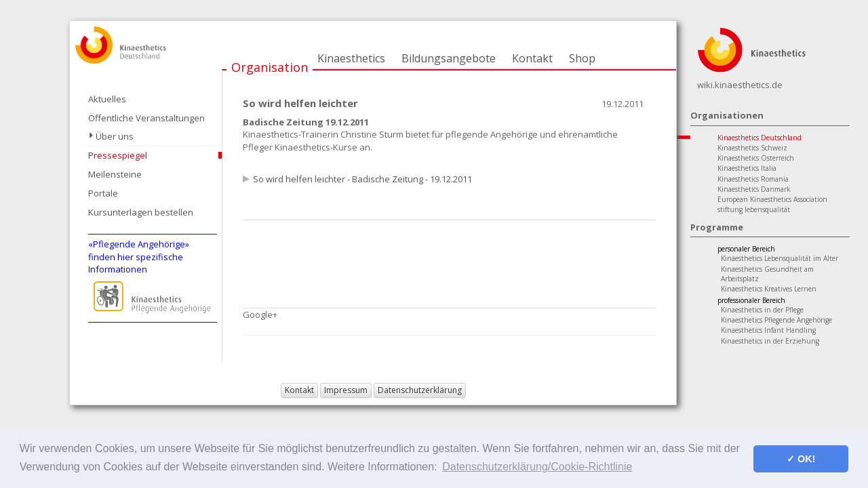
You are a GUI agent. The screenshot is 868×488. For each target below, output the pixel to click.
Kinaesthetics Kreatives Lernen (769, 289)
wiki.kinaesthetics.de (740, 85)
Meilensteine (115, 174)
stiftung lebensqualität (754, 209)
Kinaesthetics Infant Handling (768, 330)
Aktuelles (107, 99)
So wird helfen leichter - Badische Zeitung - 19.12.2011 (362, 179)
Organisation (270, 67)
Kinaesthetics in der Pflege (762, 310)
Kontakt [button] (299, 390)
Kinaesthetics (351, 58)
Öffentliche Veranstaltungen (146, 118)
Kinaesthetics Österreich (756, 158)
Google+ (260, 314)
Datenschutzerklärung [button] (420, 390)
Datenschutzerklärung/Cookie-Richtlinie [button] (537, 467)
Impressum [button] (346, 390)
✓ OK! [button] (801, 459)
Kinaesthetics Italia (747, 168)
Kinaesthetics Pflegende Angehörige (776, 320)
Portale (103, 193)
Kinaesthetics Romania (753, 179)
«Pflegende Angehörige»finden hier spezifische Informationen (139, 257)
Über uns (115, 136)
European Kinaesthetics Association (772, 199)
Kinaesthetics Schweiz (752, 148)
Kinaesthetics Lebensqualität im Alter (780, 258)
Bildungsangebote (449, 58)
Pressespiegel (118, 155)
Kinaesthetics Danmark (754, 189)
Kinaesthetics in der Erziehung (770, 341)
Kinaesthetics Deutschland (759, 138)
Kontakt (532, 58)
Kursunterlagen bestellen (141, 212)
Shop (582, 58)
